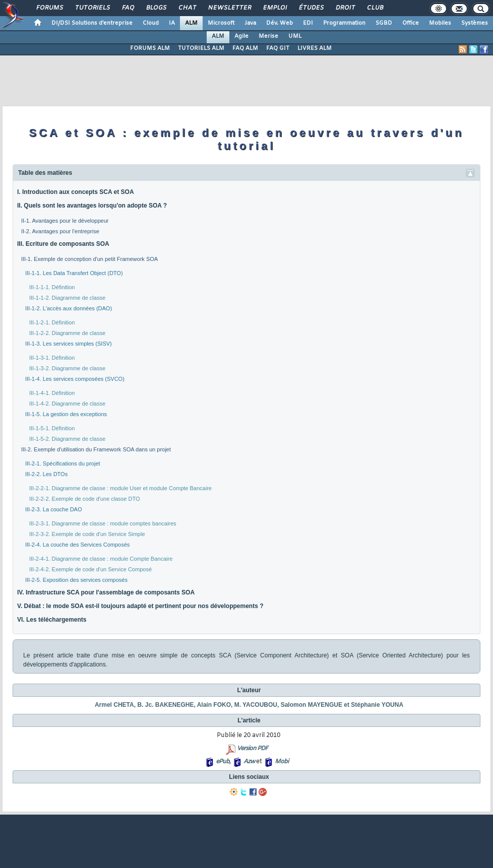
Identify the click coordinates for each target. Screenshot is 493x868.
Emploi (274, 8)
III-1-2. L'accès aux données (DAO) (69, 308)
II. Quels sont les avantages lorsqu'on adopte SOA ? (92, 206)
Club (375, 8)
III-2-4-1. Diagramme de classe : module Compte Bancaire (101, 559)
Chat (187, 8)
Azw (249, 762)
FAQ (128, 8)
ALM (191, 23)
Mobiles (440, 23)
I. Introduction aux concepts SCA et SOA (76, 192)
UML (295, 36)
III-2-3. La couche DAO (54, 509)
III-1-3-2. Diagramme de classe (67, 368)
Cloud (151, 23)
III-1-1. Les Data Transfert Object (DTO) (74, 273)
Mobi (282, 762)
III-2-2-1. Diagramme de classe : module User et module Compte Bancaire (120, 488)
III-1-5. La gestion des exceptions (66, 414)
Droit (345, 8)
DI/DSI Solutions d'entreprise (92, 23)
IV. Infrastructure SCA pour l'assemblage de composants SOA (106, 592)
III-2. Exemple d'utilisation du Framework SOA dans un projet (96, 449)
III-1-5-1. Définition (52, 428)
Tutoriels (92, 8)
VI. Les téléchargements (52, 620)
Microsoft (221, 23)
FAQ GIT (278, 48)
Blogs (156, 8)
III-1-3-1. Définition (52, 358)
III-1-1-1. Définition (52, 287)
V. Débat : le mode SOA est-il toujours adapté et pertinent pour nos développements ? (140, 606)
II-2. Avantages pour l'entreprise (60, 231)
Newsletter (229, 8)
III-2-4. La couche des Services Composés (77, 545)
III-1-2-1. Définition (52, 322)
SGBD (384, 23)
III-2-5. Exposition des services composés (76, 580)
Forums (49, 8)
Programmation (344, 23)
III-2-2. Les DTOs (46, 474)
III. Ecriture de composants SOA (63, 244)
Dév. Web (280, 23)
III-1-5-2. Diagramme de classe (67, 439)
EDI (308, 23)
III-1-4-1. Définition (52, 393)
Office (411, 23)
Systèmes (475, 23)
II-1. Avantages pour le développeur (65, 221)
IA (172, 23)
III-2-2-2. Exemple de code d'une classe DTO (85, 499)
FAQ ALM (245, 48)
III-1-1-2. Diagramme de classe (67, 298)
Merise (268, 36)
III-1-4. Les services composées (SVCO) (75, 379)
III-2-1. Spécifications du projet (63, 463)
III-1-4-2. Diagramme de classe (67, 404)
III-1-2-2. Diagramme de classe (67, 333)
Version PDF (252, 749)
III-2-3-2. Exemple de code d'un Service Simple (87, 534)
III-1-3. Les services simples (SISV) (69, 344)
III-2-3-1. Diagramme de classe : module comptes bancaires (103, 523)
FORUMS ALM (150, 48)
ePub (223, 762)
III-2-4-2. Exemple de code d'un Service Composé (90, 569)
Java (250, 23)
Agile (241, 36)
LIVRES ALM (315, 48)
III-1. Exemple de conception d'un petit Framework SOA (89, 259)
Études (311, 8)
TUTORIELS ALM (201, 48)
